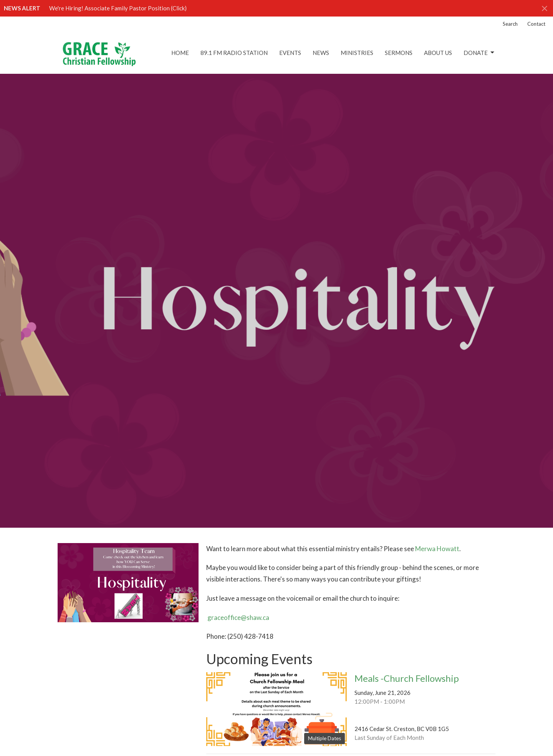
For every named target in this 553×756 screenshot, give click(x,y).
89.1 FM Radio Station (234, 53)
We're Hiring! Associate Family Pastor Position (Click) (118, 8)
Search (510, 24)
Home (180, 53)
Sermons (399, 53)
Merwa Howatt (437, 549)
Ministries (357, 53)
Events (290, 53)
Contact (536, 24)
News (321, 53)
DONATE (479, 53)
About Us (438, 53)
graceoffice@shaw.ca (238, 617)
